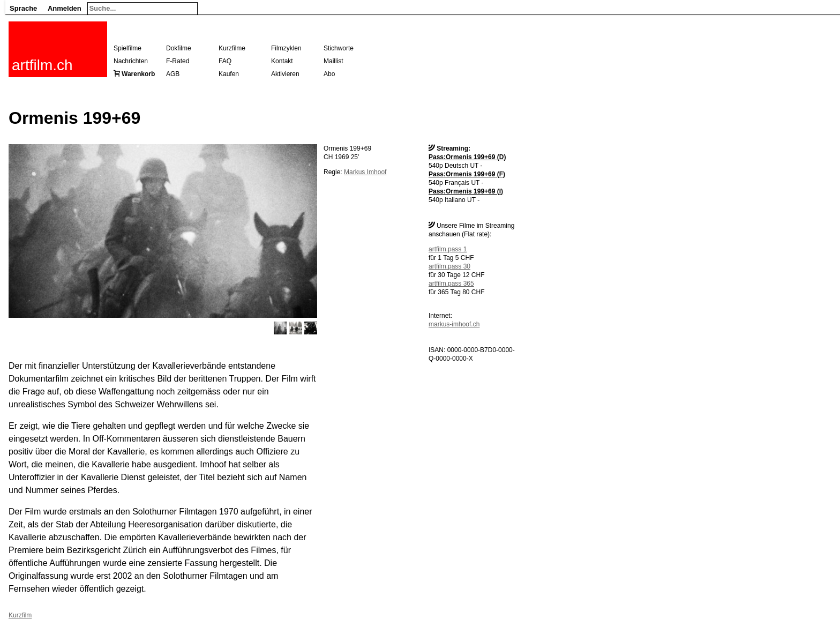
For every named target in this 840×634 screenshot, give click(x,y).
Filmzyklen (286, 48)
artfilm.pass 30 (449, 266)
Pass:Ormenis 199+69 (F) (467, 174)
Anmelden (65, 8)
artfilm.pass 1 (448, 249)
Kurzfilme (232, 48)
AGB (173, 74)
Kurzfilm (20, 615)
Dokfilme (179, 48)
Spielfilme (127, 48)
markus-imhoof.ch (454, 324)
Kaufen (229, 74)
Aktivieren (285, 74)
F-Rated (178, 61)
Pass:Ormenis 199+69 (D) (467, 157)
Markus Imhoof (365, 172)
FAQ (225, 61)
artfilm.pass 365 (451, 284)
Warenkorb (138, 74)
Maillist (333, 61)
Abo (329, 74)
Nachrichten (131, 61)
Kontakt (282, 61)
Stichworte (339, 48)
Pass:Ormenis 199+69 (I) (466, 191)
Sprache (23, 8)
